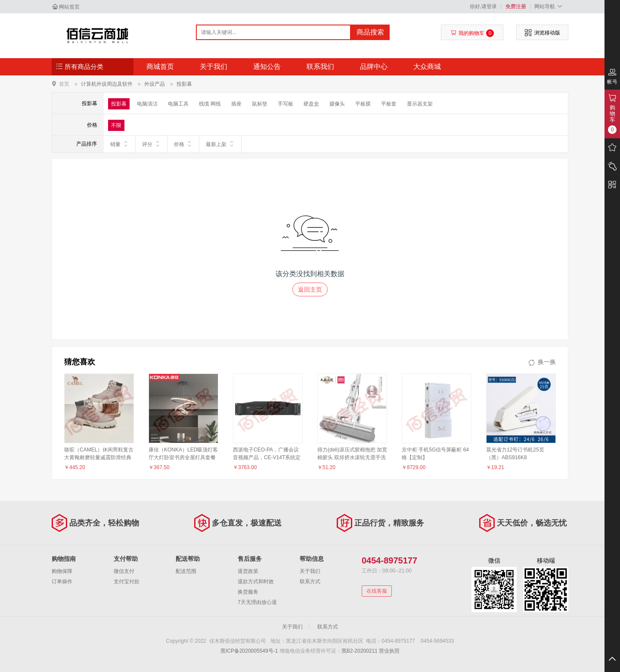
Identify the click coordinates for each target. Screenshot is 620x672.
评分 (151, 144)
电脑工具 (178, 104)
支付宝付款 (127, 582)
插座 (236, 104)
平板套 (389, 104)
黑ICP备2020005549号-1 (249, 651)
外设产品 (155, 84)
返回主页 (310, 289)
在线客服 (377, 591)
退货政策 (248, 571)
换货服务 (248, 592)
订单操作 (62, 582)
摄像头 (337, 104)
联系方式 (310, 582)
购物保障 (62, 571)
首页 (64, 84)
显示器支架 (420, 104)
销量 (119, 144)
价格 (183, 144)
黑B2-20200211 (360, 651)
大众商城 (427, 67)
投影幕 (184, 84)
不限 (116, 125)
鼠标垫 (260, 104)
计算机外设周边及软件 (107, 84)
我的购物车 (472, 33)
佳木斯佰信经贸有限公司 (98, 35)
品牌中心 (374, 67)
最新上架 (220, 144)
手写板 (285, 104)
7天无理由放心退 (257, 602)
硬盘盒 (311, 104)
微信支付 (124, 571)
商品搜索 (370, 32)
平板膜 (363, 104)
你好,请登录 (483, 6)
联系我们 (320, 67)
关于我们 (214, 67)
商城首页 (160, 67)
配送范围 (186, 571)
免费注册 (516, 6)
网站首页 (69, 7)
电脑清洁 (147, 104)
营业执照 (389, 651)
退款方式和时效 (256, 582)
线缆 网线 (210, 104)
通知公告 (267, 67)
